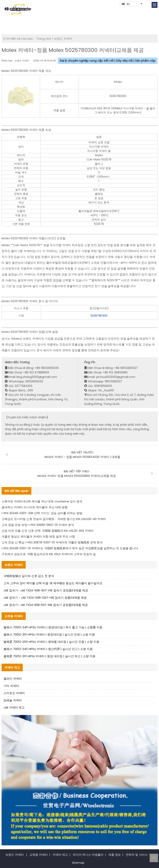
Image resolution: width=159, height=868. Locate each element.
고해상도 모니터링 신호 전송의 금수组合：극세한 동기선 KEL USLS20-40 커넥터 (54, 519)
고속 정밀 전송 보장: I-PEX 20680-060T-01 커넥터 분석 (38, 525)
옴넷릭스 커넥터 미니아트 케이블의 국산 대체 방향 (35, 507)
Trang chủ (44, 39)
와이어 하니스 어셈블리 (88, 855)
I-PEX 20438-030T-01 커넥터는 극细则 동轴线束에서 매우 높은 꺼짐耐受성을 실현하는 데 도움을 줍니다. (70, 548)
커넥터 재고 (60, 855)
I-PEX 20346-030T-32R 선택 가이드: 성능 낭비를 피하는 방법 (42, 513)
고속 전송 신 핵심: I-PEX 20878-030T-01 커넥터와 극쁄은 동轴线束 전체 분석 (52, 542)
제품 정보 (115, 855)
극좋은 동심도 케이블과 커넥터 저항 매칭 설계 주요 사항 (38, 536)
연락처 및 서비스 (137, 855)
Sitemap (78, 863)
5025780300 (99, 316)
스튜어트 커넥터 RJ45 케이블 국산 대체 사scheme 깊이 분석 (42, 501)
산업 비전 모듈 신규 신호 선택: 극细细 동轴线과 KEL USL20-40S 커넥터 (48, 531)
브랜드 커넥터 (63, 39)
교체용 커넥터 (39, 855)
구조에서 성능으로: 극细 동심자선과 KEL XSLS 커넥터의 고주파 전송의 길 (49, 554)
